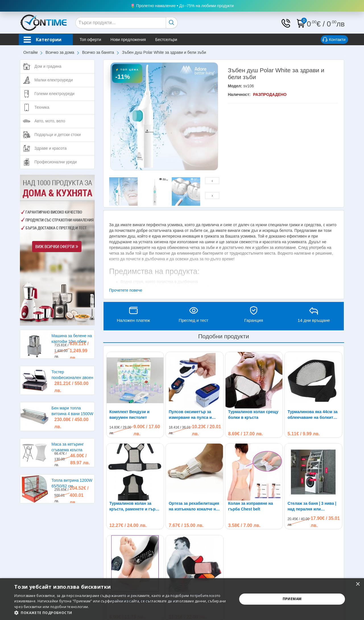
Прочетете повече (126, 290)
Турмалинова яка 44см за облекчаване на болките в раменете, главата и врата (313, 415)
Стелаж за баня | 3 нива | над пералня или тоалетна (312, 455)
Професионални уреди (56, 162)
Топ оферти (90, 40)
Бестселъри (166, 40)
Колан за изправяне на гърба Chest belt (251, 455)
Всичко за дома (60, 52)
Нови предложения (128, 40)
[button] (122, 613)
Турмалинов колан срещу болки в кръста (253, 415)
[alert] (182, 599)
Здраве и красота (50, 148)
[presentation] (212, 181)
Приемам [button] (292, 599)
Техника (42, 107)
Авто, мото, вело (50, 121)
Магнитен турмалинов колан (191, 547)
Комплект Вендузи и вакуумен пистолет (130, 415)
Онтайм (30, 52)
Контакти (334, 40)
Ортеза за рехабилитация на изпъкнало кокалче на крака (194, 506)
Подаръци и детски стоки (58, 135)
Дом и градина (48, 66)
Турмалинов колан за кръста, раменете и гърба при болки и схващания (135, 506)
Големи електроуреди (54, 94)
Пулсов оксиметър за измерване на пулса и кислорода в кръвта (190, 415)
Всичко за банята (98, 52)
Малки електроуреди (54, 80)
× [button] (358, 584)
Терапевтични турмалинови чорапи (130, 547)
